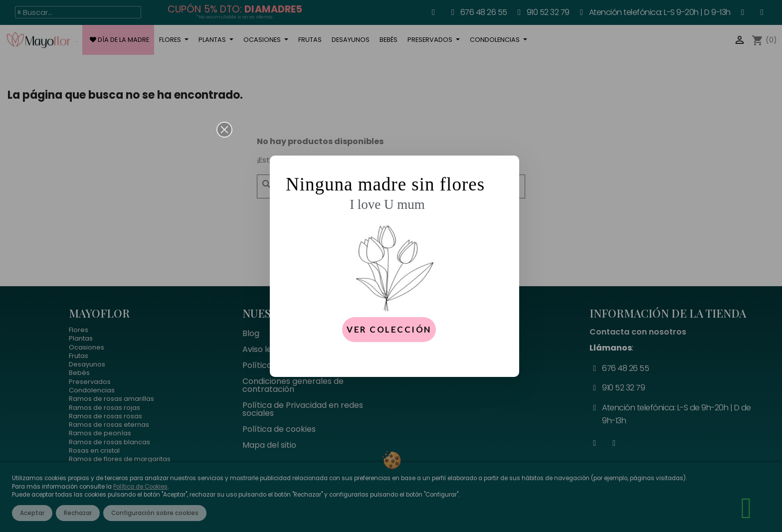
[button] (224, 130)
